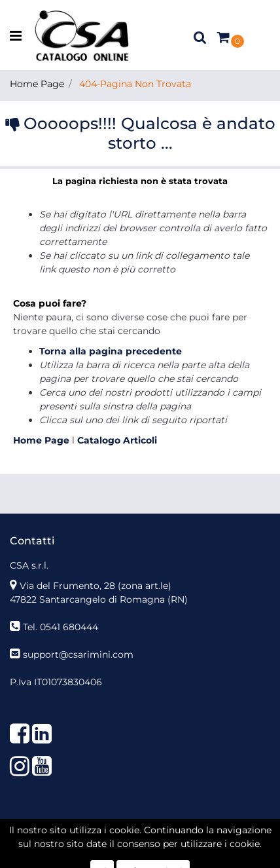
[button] (200, 37)
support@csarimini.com (78, 654)
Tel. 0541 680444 (61, 627)
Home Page (37, 84)
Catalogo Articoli (117, 440)
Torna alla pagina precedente (111, 351)
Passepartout (168, 847)
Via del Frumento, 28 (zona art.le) (96, 586)
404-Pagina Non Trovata (135, 84)
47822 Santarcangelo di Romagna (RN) (99, 599)
